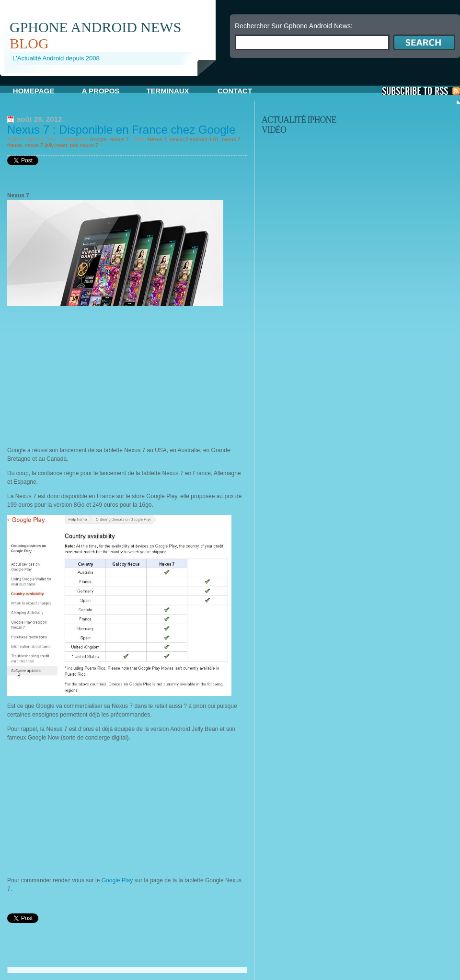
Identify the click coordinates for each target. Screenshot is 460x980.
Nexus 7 (119, 139)
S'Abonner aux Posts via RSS (421, 91)
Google (98, 139)
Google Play (116, 880)
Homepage (34, 91)
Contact (235, 91)
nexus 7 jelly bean (46, 145)
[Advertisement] (88, 379)
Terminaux (167, 91)
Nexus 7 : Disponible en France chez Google (121, 130)
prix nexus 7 (84, 145)
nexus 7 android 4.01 (194, 139)
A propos (101, 91)
